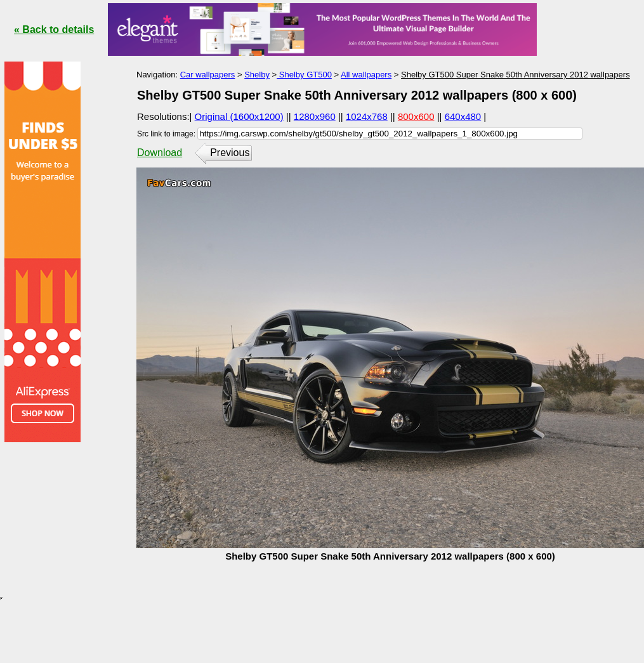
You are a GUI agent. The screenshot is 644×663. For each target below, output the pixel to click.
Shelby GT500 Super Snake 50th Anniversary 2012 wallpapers (516, 75)
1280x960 (315, 116)
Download (160, 153)
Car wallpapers (208, 75)
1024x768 (367, 116)
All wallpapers (366, 75)
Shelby (257, 75)
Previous (230, 153)
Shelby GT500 (304, 75)
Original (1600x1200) (239, 116)
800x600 (416, 116)
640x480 (463, 116)
